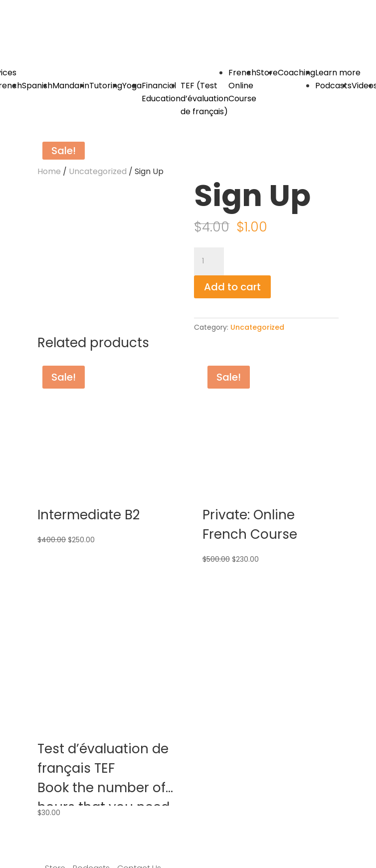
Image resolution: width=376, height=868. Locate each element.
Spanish (37, 86)
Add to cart (232, 287)
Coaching (296, 73)
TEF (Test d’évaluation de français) (204, 99)
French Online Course (242, 86)
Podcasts (333, 86)
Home (49, 171)
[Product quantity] (209, 261)
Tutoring (106, 86)
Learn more (338, 73)
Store (267, 73)
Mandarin (71, 86)
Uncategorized (98, 171)
